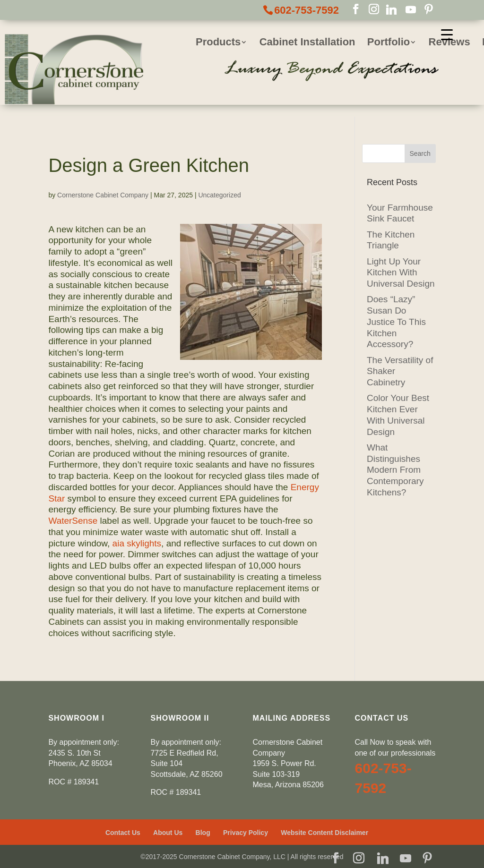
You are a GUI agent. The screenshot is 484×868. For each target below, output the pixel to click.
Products (218, 43)
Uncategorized (219, 195)
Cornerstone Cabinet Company (103, 195)
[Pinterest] (429, 10)
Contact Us (123, 833)
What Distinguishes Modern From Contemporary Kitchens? (395, 470)
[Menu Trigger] (447, 34)
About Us (168, 833)
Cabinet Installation (307, 43)
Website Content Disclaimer (324, 833)
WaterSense (73, 521)
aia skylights (137, 543)
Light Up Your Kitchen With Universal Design (401, 273)
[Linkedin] (391, 10)
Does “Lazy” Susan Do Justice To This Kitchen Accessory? (396, 322)
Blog (203, 833)
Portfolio (389, 43)
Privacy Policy (246, 833)
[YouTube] (411, 10)
